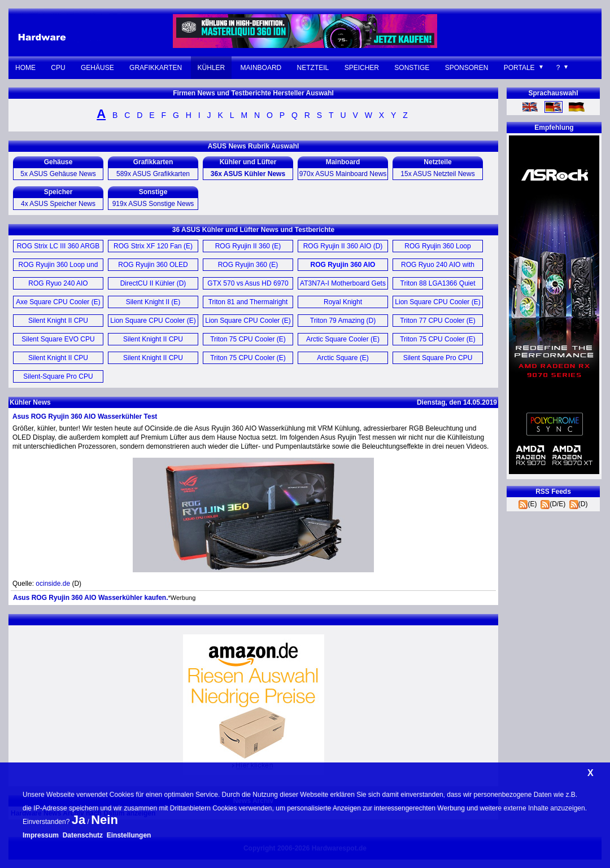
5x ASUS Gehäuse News (58, 174)
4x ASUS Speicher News (58, 204)
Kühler (212, 68)
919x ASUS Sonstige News (153, 204)
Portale (519, 68)
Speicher (362, 68)
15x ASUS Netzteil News (437, 174)
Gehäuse (97, 68)
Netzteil (313, 68)
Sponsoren (467, 68)
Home (25, 68)
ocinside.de (53, 584)
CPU (58, 68)
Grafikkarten (156, 68)
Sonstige (412, 68)
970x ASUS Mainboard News (343, 174)
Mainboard (261, 68)
